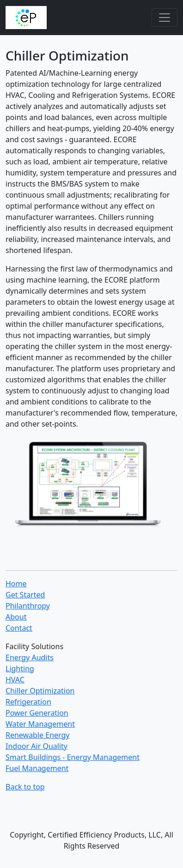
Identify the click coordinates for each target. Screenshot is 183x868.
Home (16, 584)
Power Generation (37, 713)
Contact (19, 628)
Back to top (25, 787)
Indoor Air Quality (37, 746)
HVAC (15, 680)
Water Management (40, 724)
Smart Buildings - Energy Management (73, 757)
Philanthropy (28, 606)
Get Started (25, 595)
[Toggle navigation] (165, 18)
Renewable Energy (38, 735)
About (16, 617)
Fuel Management (37, 768)
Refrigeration (28, 702)
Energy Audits (30, 657)
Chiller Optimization (40, 691)
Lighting (20, 669)
